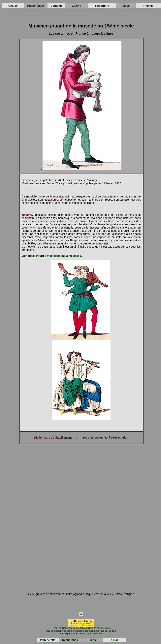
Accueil (13, 6)
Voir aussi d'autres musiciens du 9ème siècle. (52, 256)
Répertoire (102, 6)
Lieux (126, 6)
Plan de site (48, 640)
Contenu (56, 6)
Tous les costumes (95, 438)
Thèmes (148, 6)
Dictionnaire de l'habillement (53, 438)
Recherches (70, 640)
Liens (92, 640)
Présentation (36, 6)
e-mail (114, 640)
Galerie (76, 6)
